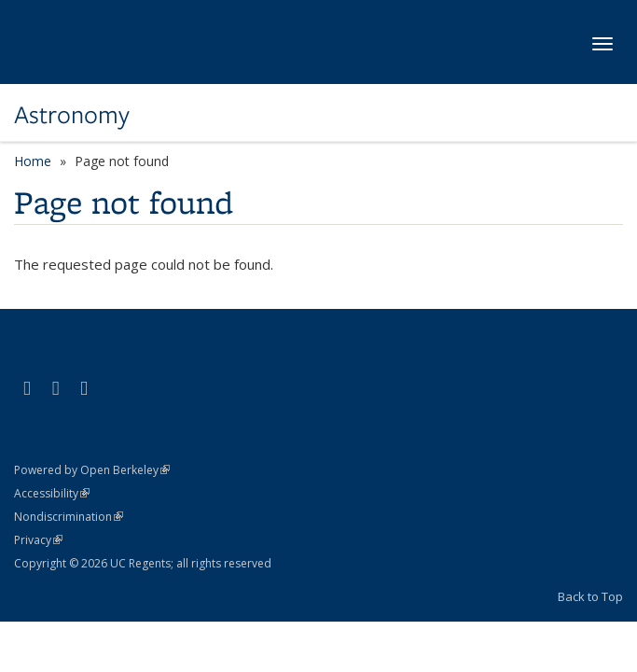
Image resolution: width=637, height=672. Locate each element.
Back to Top (590, 596)
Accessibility (52, 493)
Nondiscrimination (69, 517)
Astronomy (72, 115)
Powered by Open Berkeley (92, 470)
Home (33, 161)
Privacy (38, 540)
